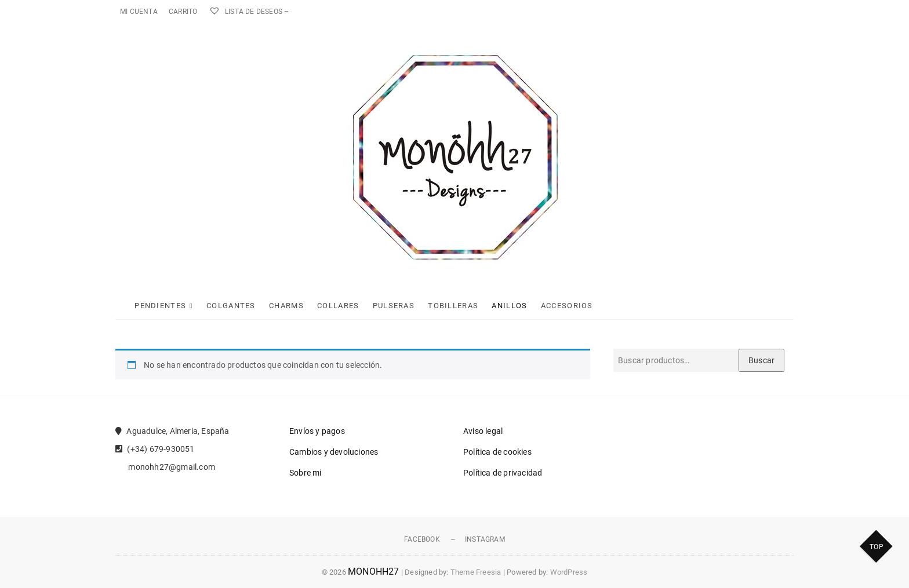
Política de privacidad (503, 473)
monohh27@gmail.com (165, 467)
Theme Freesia (476, 572)
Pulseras (394, 306)
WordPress (569, 572)
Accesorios (567, 306)
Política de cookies (497, 452)
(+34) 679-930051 (155, 449)
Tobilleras (453, 306)
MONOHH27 (374, 571)
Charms (286, 306)
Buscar (761, 360)
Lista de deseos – (249, 12)
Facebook (422, 539)
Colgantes (231, 306)
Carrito (183, 12)
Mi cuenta (139, 12)
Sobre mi (306, 473)
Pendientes (160, 306)
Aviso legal (483, 431)
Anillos (509, 306)
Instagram (485, 539)
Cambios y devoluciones (334, 452)
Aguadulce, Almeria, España (172, 431)
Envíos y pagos (317, 431)
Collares (338, 306)
